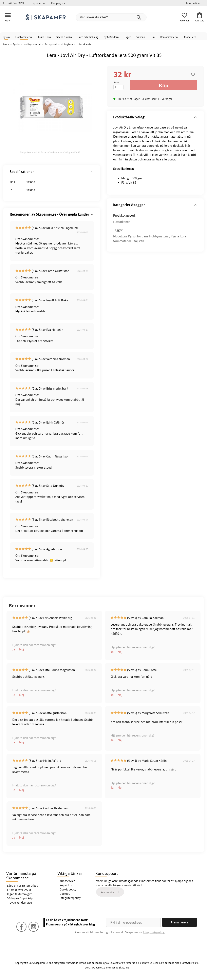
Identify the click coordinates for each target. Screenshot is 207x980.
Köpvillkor (66, 885)
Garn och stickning (88, 37)
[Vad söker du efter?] (111, 17)
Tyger (128, 37)
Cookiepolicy (68, 889)
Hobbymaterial (24, 37)
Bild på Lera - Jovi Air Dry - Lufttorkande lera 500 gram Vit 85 (50, 152)
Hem (6, 44)
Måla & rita (44, 37)
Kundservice (67, 881)
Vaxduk (141, 37)
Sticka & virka (64, 37)
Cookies (65, 894)
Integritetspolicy (70, 898)
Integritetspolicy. (154, 932)
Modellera (190, 37)
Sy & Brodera (111, 37)
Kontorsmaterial (169, 37)
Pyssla (6, 37)
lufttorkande (145, 127)
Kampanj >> (58, 3)
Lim (153, 37)
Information (193, 3)
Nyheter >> (39, 3)
